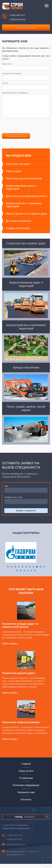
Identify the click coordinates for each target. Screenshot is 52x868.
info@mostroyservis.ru (16, 849)
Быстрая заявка (26, 27)
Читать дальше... (10, 647)
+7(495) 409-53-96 (17, 19)
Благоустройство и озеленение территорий (24, 209)
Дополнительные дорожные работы (27, 200)
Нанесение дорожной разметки (24, 183)
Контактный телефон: (12, 73)
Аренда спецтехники (18, 232)
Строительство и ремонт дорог (16, 832)
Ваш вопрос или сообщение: (15, 93)
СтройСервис (12, 7)
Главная (26, 768)
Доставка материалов (19, 225)
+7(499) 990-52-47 (17, 15)
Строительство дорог (18, 168)
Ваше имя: (7, 64)
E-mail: (5, 83)
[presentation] (23, 129)
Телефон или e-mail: (13, 501)
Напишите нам (26, 796)
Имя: (6, 490)
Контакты (26, 804)
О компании (26, 782)
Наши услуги (26, 775)
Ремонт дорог (14, 175)
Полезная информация (26, 789)
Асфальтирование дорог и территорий (21, 191)
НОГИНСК (25, 821)
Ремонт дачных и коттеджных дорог (26, 218)
